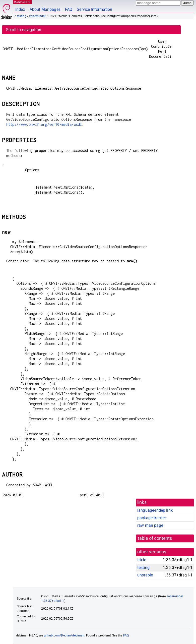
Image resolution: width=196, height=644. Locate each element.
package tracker (152, 518)
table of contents (155, 538)
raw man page (150, 525)
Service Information (94, 9)
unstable (145, 575)
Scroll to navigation (24, 30)
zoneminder (37, 16)
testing (22, 16)
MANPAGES (22, 2)
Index (20, 9)
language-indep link (155, 510)
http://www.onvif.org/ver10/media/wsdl (44, 124)
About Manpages (45, 9)
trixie (142, 560)
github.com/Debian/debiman (64, 635)
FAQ (69, 9)
